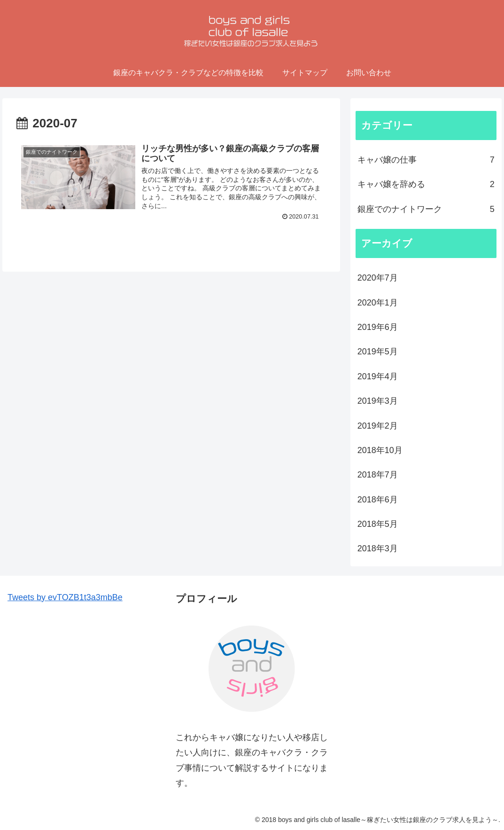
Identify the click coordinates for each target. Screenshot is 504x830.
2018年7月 (378, 475)
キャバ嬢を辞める (426, 184)
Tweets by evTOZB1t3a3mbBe (65, 597)
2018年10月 (380, 450)
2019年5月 (378, 352)
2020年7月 (378, 278)
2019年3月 (378, 401)
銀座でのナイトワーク (426, 209)
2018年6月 (378, 500)
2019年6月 (378, 327)
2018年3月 (378, 548)
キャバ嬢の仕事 (426, 160)
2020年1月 (378, 303)
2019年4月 (378, 376)
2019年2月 (378, 426)
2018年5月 (378, 524)
